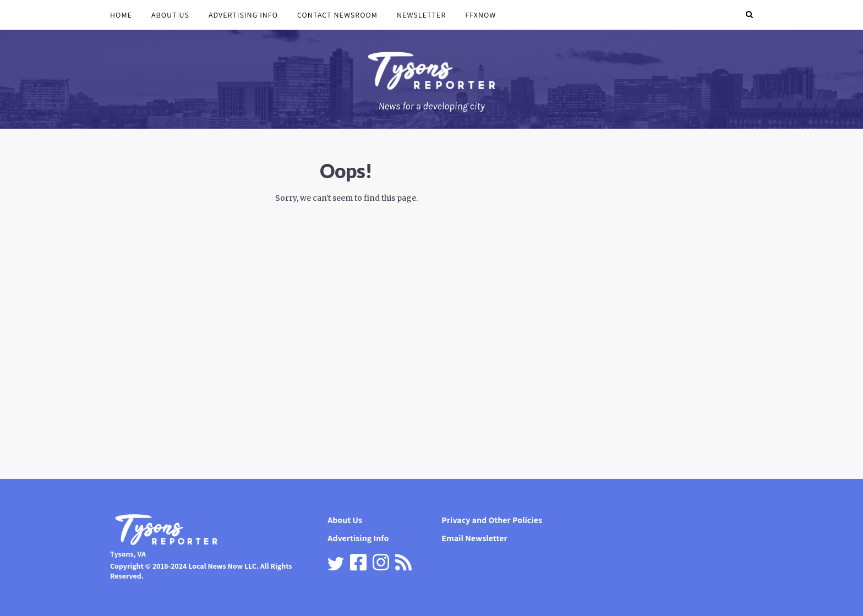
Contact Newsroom (337, 15)
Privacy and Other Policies (492, 520)
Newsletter (421, 15)
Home (121, 15)
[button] (749, 15)
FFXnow (480, 15)
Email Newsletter (474, 538)
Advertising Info (243, 15)
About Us (170, 15)
